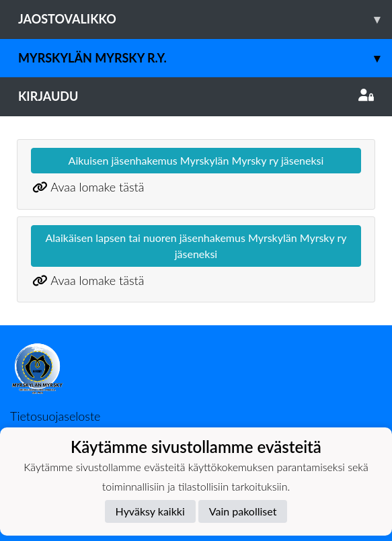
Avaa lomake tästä (97, 187)
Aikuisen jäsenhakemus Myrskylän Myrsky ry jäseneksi (196, 160)
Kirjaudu (196, 96)
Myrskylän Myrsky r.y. (205, 58)
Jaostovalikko (205, 19)
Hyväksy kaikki (150, 511)
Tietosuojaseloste (55, 416)
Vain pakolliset (243, 511)
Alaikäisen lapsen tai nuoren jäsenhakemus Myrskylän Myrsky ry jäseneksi (196, 246)
